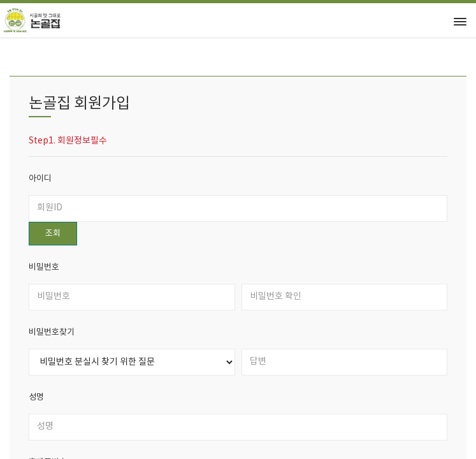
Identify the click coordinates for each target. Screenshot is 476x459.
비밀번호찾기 (52, 332)
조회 (53, 234)
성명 (36, 397)
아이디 (40, 179)
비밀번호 (44, 267)
